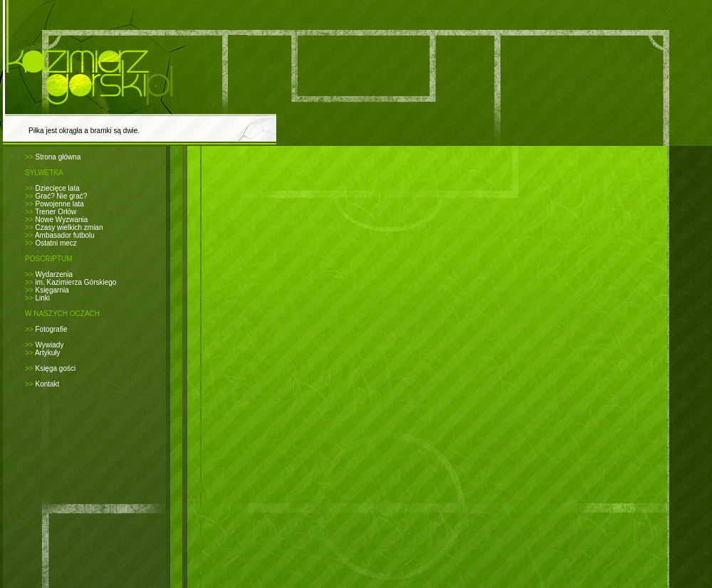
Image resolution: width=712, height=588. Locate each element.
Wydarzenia (54, 274)
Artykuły (48, 353)
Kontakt (47, 384)
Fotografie (51, 329)
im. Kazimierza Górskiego (75, 282)
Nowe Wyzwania (61, 220)
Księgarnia (52, 290)
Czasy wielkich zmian (69, 227)
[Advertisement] (368, 164)
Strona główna (58, 157)
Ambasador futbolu (65, 235)
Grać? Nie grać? (61, 196)
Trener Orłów (56, 212)
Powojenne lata (59, 204)
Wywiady (49, 345)
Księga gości (55, 368)
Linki (42, 298)
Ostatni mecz (56, 243)
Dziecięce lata (57, 188)
